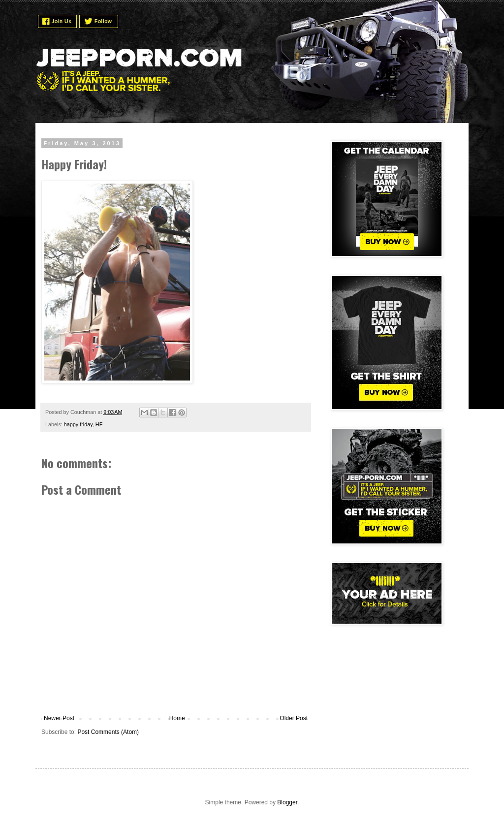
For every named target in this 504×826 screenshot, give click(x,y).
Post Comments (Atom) (108, 732)
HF (99, 424)
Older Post (294, 718)
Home (177, 718)
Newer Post (59, 718)
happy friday (78, 424)
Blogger (287, 802)
